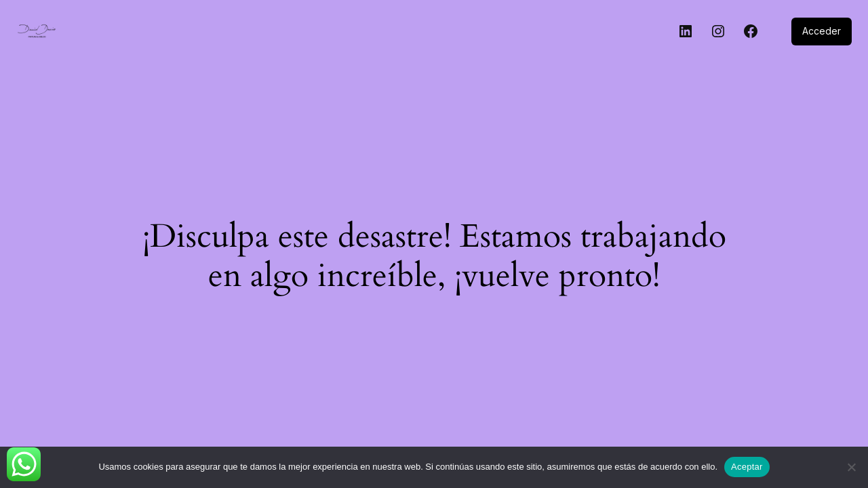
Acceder (822, 31)
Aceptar (747, 467)
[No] (851, 467)
